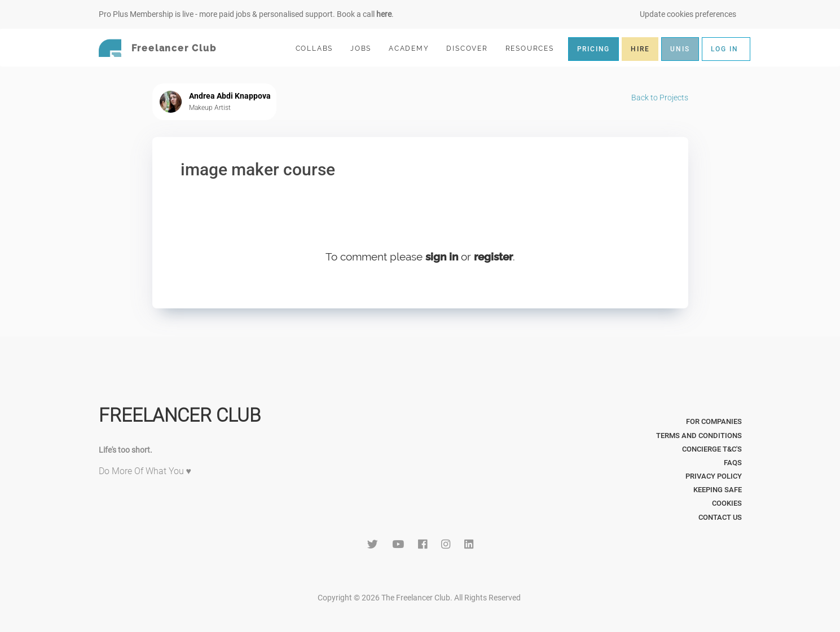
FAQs (733, 463)
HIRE (640, 49)
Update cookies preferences (688, 14)
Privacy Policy (714, 476)
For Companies (714, 421)
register (493, 257)
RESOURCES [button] (535, 48)
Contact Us (720, 517)
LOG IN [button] (725, 49)
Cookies (727, 503)
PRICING (594, 49)
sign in (442, 257)
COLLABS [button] (319, 48)
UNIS (680, 49)
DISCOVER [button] (472, 48)
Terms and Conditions (699, 436)
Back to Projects (660, 98)
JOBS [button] (366, 48)
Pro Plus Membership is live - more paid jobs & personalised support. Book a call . (246, 14)
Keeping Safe (718, 490)
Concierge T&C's (712, 449)
